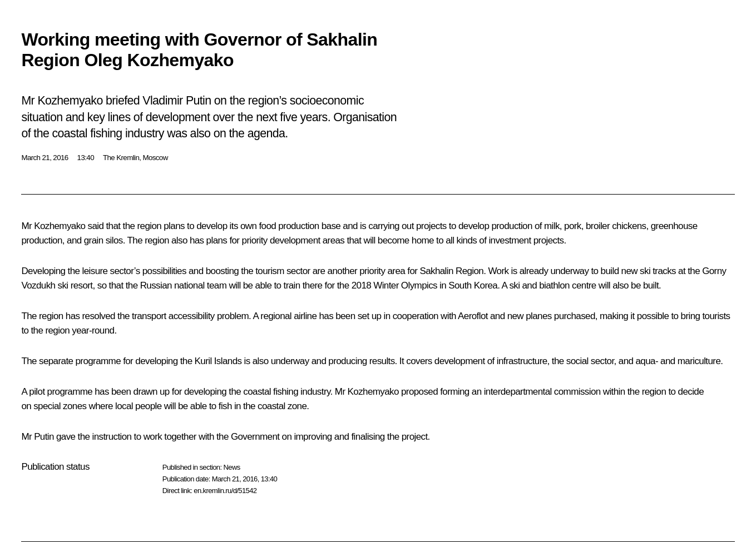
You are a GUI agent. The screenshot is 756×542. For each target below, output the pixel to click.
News (231, 467)
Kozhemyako (60, 226)
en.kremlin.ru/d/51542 (225, 491)
